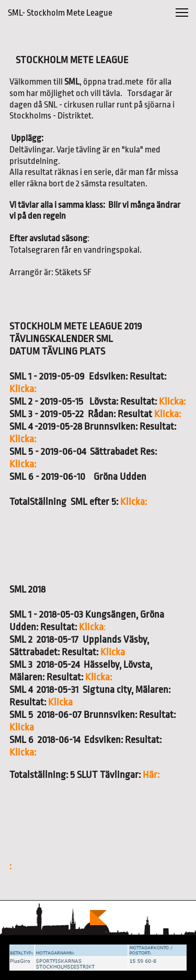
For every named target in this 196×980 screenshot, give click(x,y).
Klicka (92, 627)
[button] (182, 13)
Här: (151, 775)
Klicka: (23, 389)
